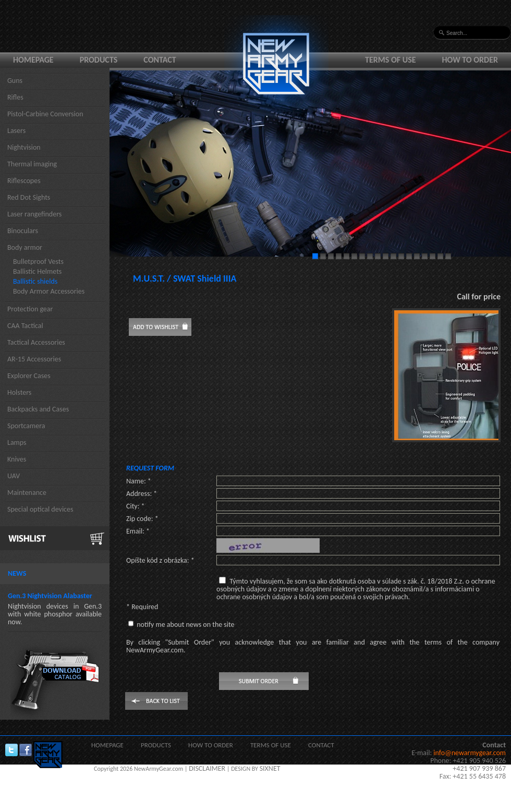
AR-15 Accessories (34, 359)
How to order (470, 60)
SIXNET (270, 768)
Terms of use (391, 60)
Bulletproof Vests (38, 262)
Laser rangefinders (34, 214)
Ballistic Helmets (37, 271)
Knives (17, 459)
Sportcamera (26, 426)
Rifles (15, 97)
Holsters (19, 392)
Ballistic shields (35, 281)
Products (99, 60)
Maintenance (27, 493)
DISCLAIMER (207, 768)
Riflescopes (24, 181)
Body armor (25, 247)
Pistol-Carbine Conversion (45, 114)
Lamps (17, 443)
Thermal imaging (32, 164)
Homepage (33, 60)
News (17, 573)
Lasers (16, 131)
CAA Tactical (25, 326)
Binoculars (23, 231)
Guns (15, 81)
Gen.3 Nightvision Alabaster (50, 596)
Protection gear (30, 309)
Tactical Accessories (36, 342)
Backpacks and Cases (38, 409)
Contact (160, 60)
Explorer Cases (29, 376)
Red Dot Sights (29, 197)
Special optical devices (40, 509)
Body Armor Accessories (49, 291)
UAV (14, 476)
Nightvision (24, 147)
